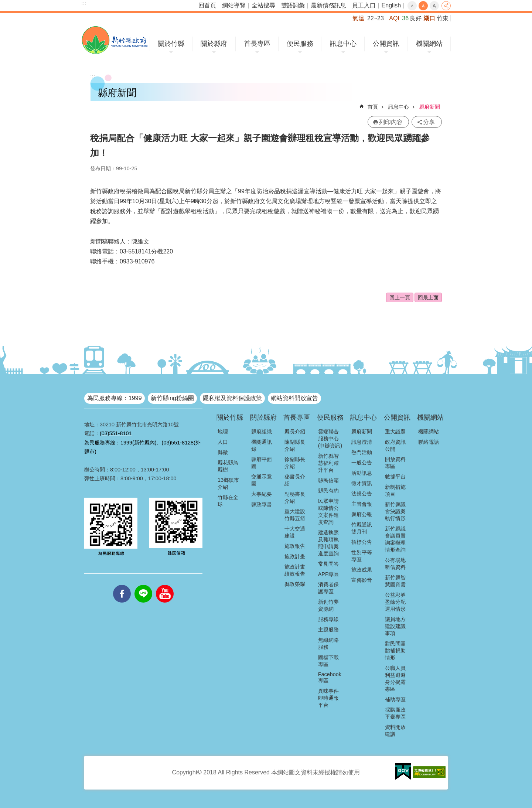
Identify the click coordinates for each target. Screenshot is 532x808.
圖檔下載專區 (328, 661)
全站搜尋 (263, 5)
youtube (165, 585)
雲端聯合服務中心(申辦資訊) (330, 439)
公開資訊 (386, 44)
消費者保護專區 (328, 588)
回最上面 (428, 297)
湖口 (429, 18)
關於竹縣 (171, 44)
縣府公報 (362, 514)
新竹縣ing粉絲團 (172, 398)
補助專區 (395, 699)
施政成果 (362, 570)
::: (84, 3)
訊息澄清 (362, 442)
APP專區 (329, 574)
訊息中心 (343, 44)
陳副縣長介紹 (295, 445)
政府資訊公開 (395, 445)
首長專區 (257, 44)
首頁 (373, 107)
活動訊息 (362, 473)
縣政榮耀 (295, 584)
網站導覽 (234, 5)
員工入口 (364, 5)
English (391, 5)
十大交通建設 (295, 532)
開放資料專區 (395, 463)
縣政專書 (262, 504)
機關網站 (429, 44)
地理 (223, 432)
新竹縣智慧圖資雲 (395, 581)
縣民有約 (328, 491)
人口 (223, 442)
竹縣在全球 (228, 501)
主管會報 (362, 504)
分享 (446, 6)
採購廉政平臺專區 (395, 713)
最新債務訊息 (328, 5)
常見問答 (328, 564)
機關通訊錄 (262, 445)
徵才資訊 (362, 483)
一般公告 (362, 463)
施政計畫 (295, 556)
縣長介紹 (295, 432)
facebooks (122, 585)
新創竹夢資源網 (328, 605)
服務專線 (328, 619)
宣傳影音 (362, 580)
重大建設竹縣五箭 (295, 515)
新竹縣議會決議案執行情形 (395, 511)
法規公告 (362, 494)
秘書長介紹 (295, 480)
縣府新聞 (430, 107)
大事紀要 (262, 494)
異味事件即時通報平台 (328, 698)
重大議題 (395, 432)
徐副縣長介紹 (295, 463)
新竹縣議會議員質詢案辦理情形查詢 (395, 539)
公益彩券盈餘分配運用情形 (395, 602)
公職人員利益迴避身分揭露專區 (395, 679)
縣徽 (223, 452)
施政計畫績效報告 (295, 570)
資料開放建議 (395, 731)
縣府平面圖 (262, 463)
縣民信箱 (328, 480)
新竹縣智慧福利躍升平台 (328, 463)
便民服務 (300, 44)
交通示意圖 (262, 480)
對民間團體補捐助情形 (395, 651)
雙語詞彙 (293, 5)
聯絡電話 (429, 442)
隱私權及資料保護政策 (232, 398)
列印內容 (391, 122)
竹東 (443, 18)
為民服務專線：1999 (115, 398)
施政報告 (295, 546)
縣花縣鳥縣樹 (228, 466)
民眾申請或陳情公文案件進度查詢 (328, 512)
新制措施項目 (395, 490)
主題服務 (328, 630)
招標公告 (362, 542)
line (143, 585)
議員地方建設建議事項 (395, 626)
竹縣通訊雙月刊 (362, 528)
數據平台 (395, 477)
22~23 (376, 18)
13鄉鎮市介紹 (228, 483)
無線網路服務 (328, 643)
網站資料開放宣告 (294, 398)
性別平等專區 (362, 556)
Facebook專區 (330, 677)
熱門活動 (362, 452)
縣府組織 (262, 432)
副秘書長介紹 (295, 497)
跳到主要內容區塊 (4, 4)
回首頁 (207, 5)
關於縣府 (214, 44)
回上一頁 (400, 297)
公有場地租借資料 (395, 564)
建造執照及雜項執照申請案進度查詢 (328, 543)
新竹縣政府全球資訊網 (115, 40)
